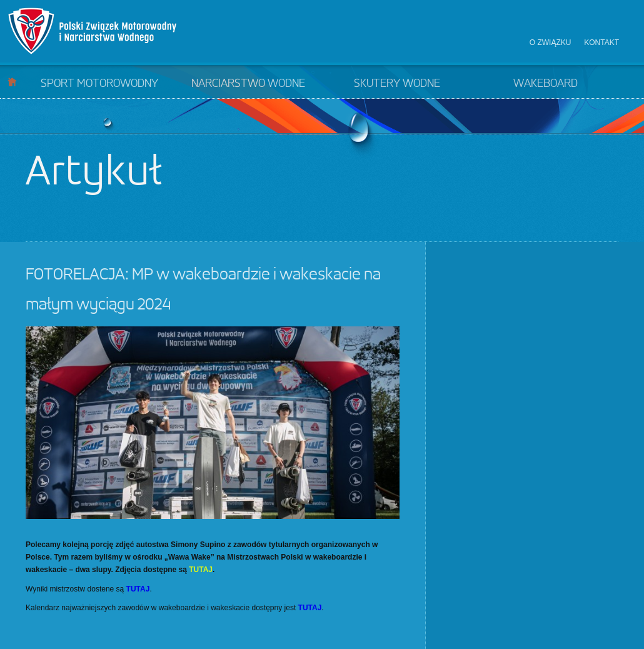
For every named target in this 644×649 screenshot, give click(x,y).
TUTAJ (201, 570)
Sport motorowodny (99, 84)
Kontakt (601, 43)
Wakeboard (546, 84)
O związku (551, 43)
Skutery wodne (397, 84)
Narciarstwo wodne (248, 84)
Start (12, 82)
